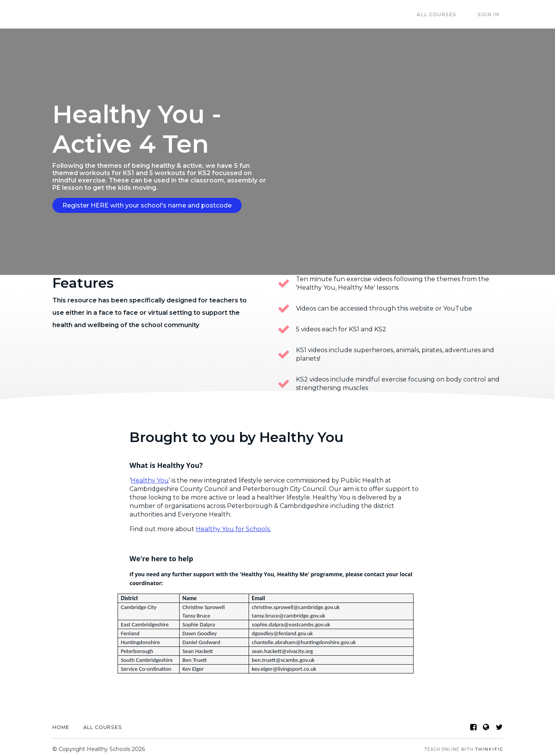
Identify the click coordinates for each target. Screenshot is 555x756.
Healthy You (150, 477)
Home (61, 724)
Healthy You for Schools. (233, 526)
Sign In (492, 14)
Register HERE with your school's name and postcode (147, 205)
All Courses (447, 14)
